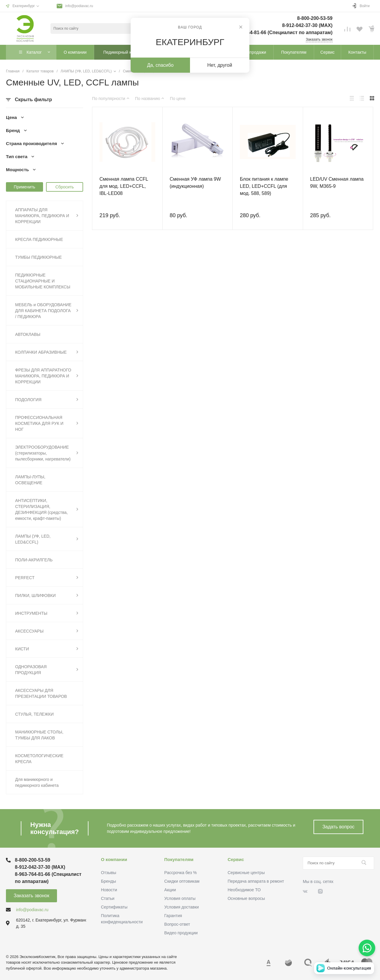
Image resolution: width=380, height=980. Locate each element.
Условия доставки (181, 907)
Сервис (236, 859)
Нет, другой (220, 65)
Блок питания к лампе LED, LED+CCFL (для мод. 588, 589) (264, 186)
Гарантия (173, 916)
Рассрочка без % (180, 873)
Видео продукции (181, 933)
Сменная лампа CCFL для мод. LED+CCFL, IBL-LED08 (124, 186)
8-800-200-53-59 (315, 18)
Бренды (109, 881)
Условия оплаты (180, 898)
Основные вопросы (246, 898)
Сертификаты (114, 907)
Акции (170, 890)
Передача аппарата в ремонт (256, 881)
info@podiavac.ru (79, 6)
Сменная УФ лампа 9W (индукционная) (195, 183)
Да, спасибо (160, 65)
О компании (114, 859)
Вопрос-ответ (177, 924)
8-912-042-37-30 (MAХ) (307, 25)
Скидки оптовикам (182, 881)
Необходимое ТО (244, 890)
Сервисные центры (246, 873)
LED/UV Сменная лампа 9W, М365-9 (337, 183)
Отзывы (109, 873)
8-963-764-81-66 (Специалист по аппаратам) (282, 32)
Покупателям (179, 859)
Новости (109, 890)
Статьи (108, 898)
